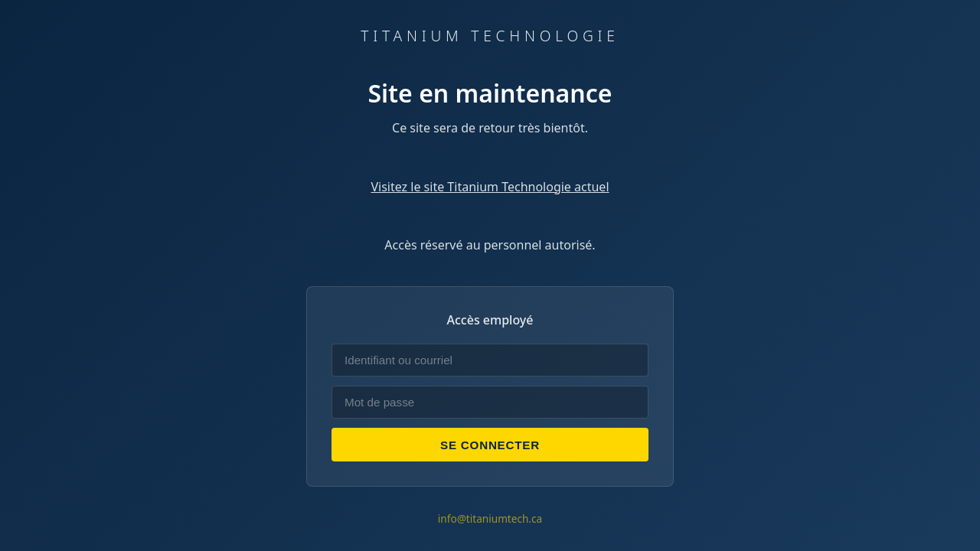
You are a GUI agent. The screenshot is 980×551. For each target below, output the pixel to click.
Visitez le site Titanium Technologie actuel (490, 187)
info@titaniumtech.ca (490, 518)
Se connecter (490, 445)
